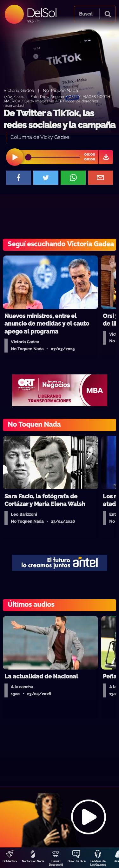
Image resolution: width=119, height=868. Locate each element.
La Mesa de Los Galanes (98, 863)
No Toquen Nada (33, 861)
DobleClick (10, 861)
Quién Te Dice (76, 861)
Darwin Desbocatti (56, 863)
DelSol (41, 13)
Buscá (86, 14)
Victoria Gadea (19, 90)
